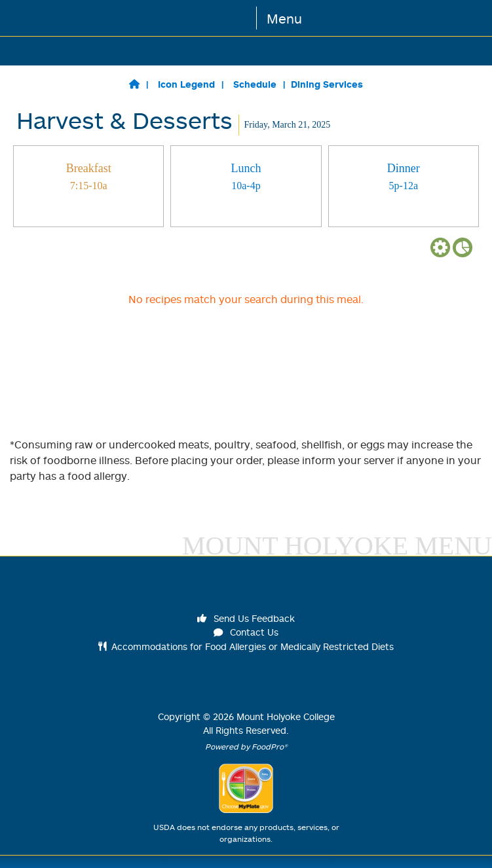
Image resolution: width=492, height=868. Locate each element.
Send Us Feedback (246, 618)
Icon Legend (186, 84)
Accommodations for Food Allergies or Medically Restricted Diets (246, 646)
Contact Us (246, 632)
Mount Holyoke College (286, 716)
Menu (284, 18)
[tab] (88, 186)
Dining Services (327, 84)
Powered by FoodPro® (246, 747)
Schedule (255, 84)
